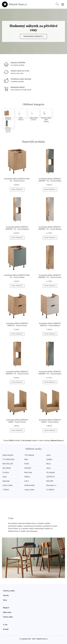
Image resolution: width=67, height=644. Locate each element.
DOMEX (50, 459)
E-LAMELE (51, 490)
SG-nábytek (51, 472)
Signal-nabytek (8, 455)
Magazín (6, 608)
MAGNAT (28, 468)
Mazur (49, 464)
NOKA (27, 464)
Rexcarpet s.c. (52, 485)
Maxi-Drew (28, 472)
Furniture (6, 472)
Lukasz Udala (29, 490)
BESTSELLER (8, 464)
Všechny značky (9, 591)
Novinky (6, 595)
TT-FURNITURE (8, 459)
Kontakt (6, 629)
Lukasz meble (8, 485)
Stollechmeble (30, 485)
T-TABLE (6, 490)
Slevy (5, 600)
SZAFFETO (51, 477)
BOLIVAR (50, 481)
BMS (26, 459)
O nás (5, 625)
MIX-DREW (7, 468)
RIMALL (27, 477)
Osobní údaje (8, 617)
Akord (49, 468)
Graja (4, 477)
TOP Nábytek (29, 455)
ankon (49, 455)
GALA (27, 481)
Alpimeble (6, 481)
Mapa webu (7, 612)
